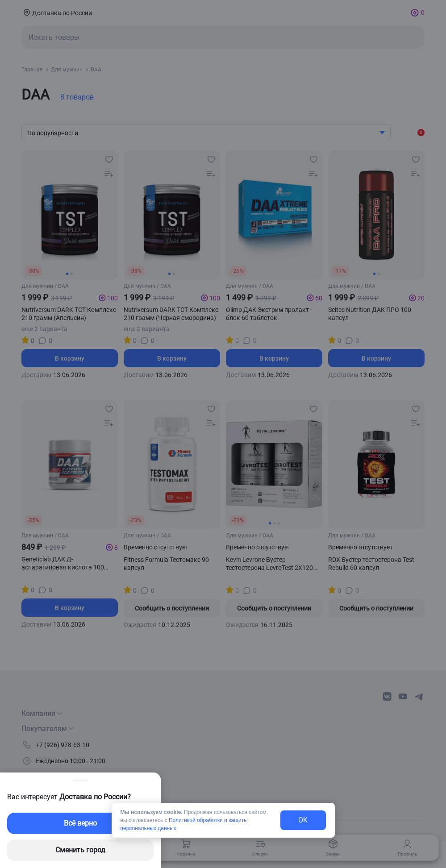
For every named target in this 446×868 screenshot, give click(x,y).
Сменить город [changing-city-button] (80, 850)
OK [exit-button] (303, 820)
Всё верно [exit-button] (80, 823)
